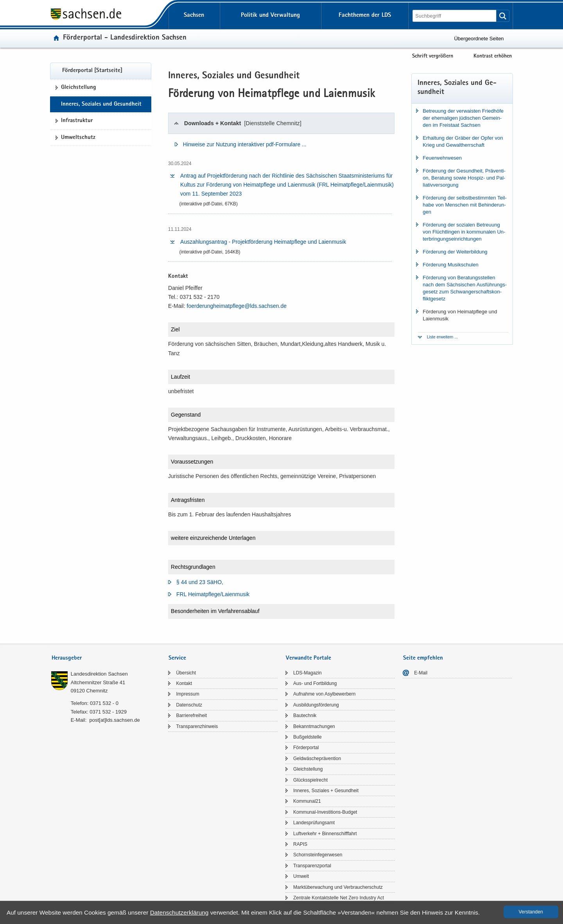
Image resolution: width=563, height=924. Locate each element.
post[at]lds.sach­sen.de (114, 720)
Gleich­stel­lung (79, 88)
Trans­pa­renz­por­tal (312, 866)
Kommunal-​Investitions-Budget (325, 812)
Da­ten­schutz (189, 705)
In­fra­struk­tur (77, 121)
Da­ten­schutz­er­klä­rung (179, 912)
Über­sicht (186, 673)
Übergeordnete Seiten (479, 39)
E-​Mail (421, 673)
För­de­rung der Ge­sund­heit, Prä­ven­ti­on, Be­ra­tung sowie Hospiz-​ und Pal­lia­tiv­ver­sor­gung (464, 178)
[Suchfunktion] (455, 16)
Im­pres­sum (187, 694)
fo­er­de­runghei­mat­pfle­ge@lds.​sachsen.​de (237, 306)
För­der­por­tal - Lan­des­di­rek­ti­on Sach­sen (125, 38)
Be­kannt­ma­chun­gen (314, 726)
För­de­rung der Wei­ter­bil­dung (455, 252)
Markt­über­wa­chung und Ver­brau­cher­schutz (338, 887)
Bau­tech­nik (305, 715)
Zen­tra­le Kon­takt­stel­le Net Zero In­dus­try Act (339, 898)
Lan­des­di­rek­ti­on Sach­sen (99, 674)
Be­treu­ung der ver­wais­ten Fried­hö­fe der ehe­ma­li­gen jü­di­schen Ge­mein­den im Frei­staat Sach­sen (463, 118)
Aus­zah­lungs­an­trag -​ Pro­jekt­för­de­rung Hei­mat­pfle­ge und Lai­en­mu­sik (263, 242)
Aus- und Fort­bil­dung (315, 683)
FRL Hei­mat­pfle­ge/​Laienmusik (213, 594)
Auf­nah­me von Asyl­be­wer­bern (324, 694)
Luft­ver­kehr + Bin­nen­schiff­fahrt (325, 834)
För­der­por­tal (306, 748)
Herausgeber (67, 658)
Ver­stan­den (531, 912)
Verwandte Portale (308, 658)
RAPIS (300, 844)
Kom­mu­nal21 (307, 801)
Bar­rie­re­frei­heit (191, 715)
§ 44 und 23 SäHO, (200, 582)
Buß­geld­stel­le (307, 737)
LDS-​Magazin (307, 673)
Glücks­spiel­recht (310, 780)
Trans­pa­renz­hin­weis (197, 726)
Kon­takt (184, 683)
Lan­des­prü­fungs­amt (314, 823)
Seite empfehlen (423, 658)
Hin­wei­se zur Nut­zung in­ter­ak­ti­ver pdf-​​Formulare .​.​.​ (245, 144)
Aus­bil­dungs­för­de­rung (316, 705)
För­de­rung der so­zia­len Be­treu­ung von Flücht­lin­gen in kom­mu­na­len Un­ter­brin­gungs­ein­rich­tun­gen (464, 232)
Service (177, 658)
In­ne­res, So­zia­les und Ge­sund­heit (101, 104)
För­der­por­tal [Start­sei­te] (92, 71)
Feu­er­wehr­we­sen (442, 158)
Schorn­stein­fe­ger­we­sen (318, 855)
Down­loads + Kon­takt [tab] (243, 123)
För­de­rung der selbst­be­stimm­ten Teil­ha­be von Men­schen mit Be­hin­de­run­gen (464, 205)
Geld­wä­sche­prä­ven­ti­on (317, 759)
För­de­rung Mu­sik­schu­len (450, 265)
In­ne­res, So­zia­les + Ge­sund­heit (326, 791)
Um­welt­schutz (78, 138)
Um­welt (301, 876)
